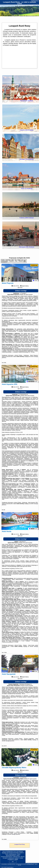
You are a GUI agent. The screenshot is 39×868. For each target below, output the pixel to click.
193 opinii (26, 296)
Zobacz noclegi (21, 292)
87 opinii (30, 787)
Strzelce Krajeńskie (31, 661)
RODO (16, 859)
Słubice (35, 517)
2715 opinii (25, 548)
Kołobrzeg (34, 265)
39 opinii (27, 692)
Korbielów (34, 756)
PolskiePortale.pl (10, 867)
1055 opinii (27, 399)
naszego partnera (10, 748)
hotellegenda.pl (35, 1)
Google (4, 853)
